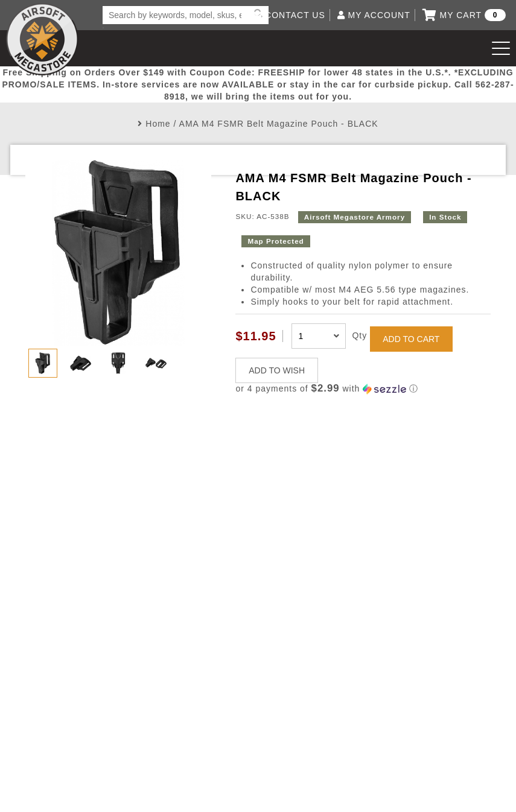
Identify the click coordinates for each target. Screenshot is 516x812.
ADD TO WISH (277, 370)
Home (158, 124)
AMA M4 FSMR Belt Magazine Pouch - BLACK (279, 124)
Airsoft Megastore (42, 39)
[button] (363, 389)
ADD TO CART (411, 339)
